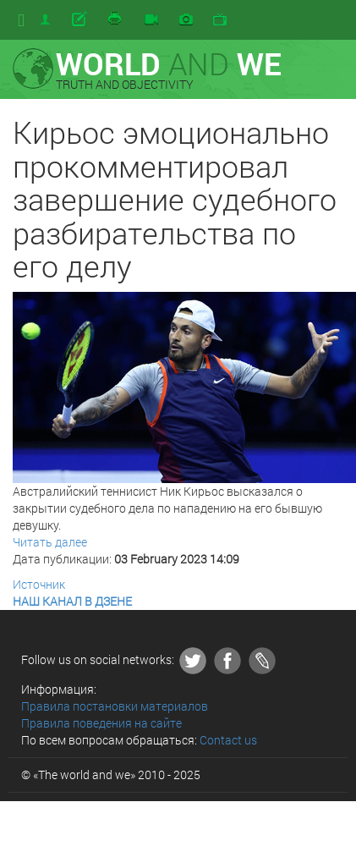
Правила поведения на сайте (101, 723)
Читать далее (50, 542)
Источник (39, 584)
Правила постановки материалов (115, 706)
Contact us (228, 740)
